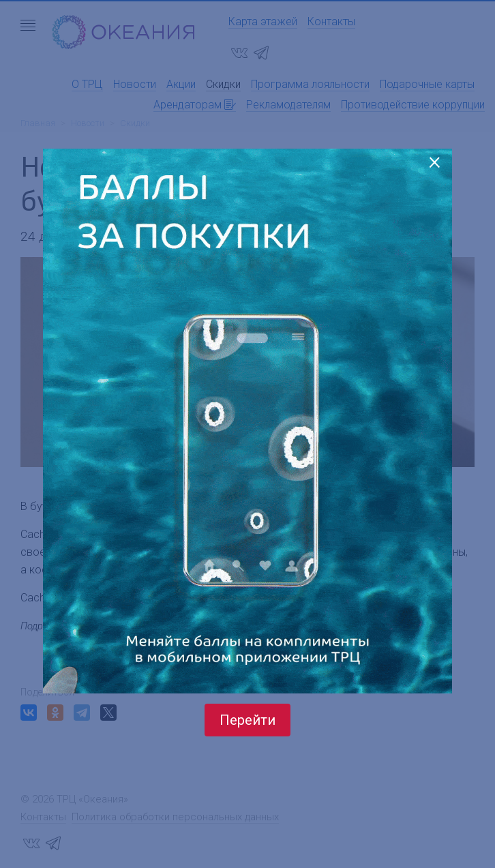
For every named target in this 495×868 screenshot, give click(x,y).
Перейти (247, 720)
